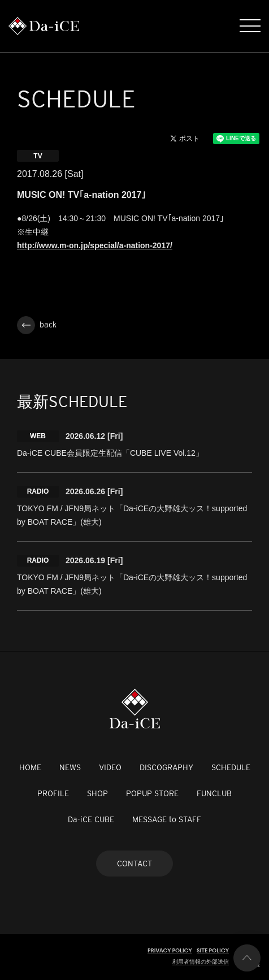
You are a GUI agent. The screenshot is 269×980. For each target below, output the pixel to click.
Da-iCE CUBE (91, 819)
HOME (30, 767)
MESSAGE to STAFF (167, 819)
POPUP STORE (152, 793)
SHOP (97, 793)
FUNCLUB (214, 793)
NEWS (70, 767)
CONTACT (134, 864)
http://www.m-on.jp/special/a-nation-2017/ (95, 245)
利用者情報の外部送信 (201, 962)
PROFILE (53, 793)
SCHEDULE (231, 767)
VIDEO (110, 767)
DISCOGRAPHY (166, 767)
